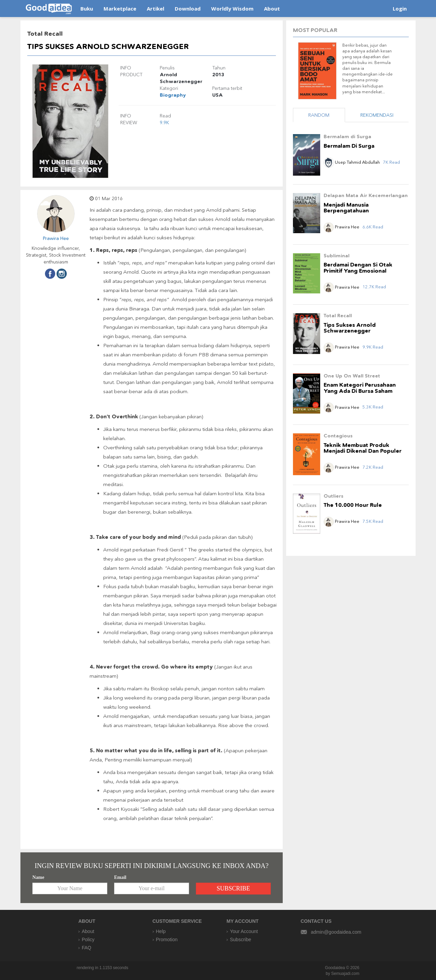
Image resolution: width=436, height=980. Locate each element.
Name (38, 877)
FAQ (87, 948)
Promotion (167, 939)
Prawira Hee (56, 238)
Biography (173, 95)
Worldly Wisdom (232, 9)
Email (120, 877)
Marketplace (120, 9)
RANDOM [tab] (319, 115)
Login (400, 9)
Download (188, 9)
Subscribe (240, 939)
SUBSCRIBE (233, 888)
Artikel (155, 9)
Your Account (244, 931)
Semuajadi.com (345, 974)
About (272, 9)
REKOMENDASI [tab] (377, 115)
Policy (88, 939)
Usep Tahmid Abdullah (352, 162)
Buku (87, 9)
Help (161, 931)
